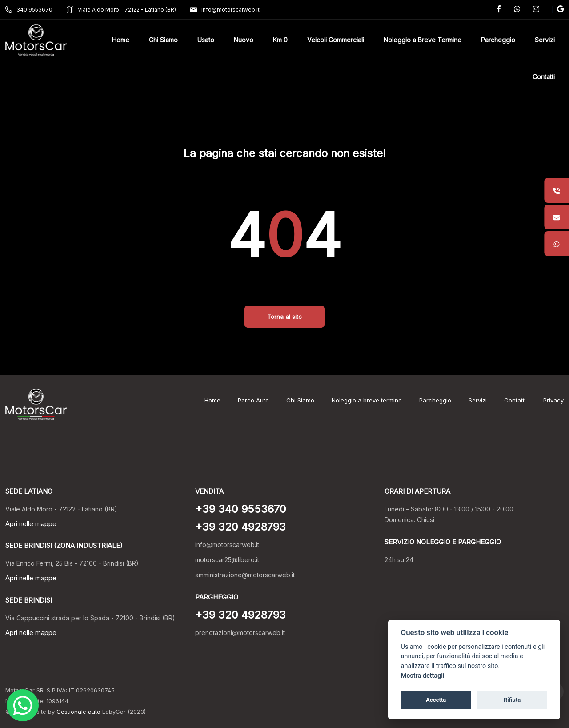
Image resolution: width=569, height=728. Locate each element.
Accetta (436, 700)
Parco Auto (253, 400)
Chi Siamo (300, 400)
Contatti (515, 400)
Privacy (553, 400)
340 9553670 (29, 10)
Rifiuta (512, 700)
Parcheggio (435, 400)
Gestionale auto (78, 712)
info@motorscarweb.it (225, 10)
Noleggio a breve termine (367, 400)
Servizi (478, 400)
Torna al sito (284, 317)
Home (212, 400)
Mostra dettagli (423, 676)
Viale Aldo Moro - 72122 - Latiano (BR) (121, 10)
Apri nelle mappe (31, 524)
